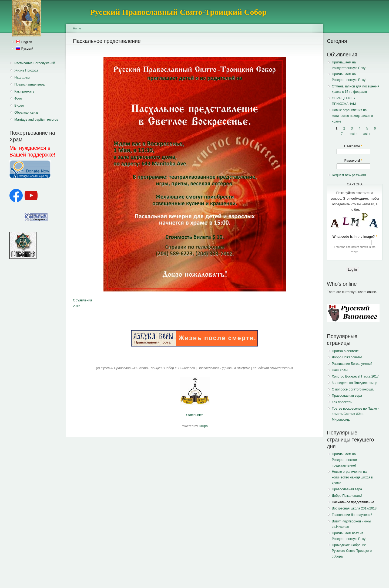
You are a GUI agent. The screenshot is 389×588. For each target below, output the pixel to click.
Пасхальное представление (353, 502)
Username (353, 146)
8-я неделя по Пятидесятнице (354, 383)
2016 (77, 306)
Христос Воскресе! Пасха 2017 (355, 376)
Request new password (349, 175)
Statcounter (194, 415)
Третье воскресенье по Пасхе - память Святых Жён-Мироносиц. (355, 414)
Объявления (82, 300)
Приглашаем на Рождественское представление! (344, 460)
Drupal (204, 426)
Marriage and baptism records (36, 120)
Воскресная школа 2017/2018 (354, 508)
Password (353, 161)
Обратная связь (26, 113)
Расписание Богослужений (35, 63)
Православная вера (29, 84)
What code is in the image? (355, 237)
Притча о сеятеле (345, 351)
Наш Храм (340, 370)
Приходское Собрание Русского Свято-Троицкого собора (352, 551)
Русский (25, 49)
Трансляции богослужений (352, 515)
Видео (19, 106)
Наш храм (22, 77)
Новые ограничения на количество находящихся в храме (352, 116)
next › (353, 134)
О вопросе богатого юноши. (353, 389)
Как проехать (24, 91)
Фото (18, 98)
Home (77, 28)
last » (366, 134)
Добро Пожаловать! (347, 357)
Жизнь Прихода (26, 70)
